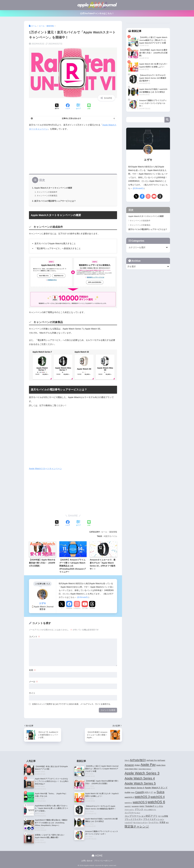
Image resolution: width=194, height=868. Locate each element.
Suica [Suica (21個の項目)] (160, 792)
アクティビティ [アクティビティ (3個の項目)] (129, 810)
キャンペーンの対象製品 (47, 196)
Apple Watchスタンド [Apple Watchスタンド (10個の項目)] (156, 788)
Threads (92, 608)
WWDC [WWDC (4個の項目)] (142, 806)
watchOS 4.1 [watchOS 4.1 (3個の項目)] (128, 803)
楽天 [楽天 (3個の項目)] (167, 823)
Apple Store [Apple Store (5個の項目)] (161, 765)
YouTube (85, 608)
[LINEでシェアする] (89, 107)
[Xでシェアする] (57, 107)
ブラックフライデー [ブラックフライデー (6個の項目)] (133, 819)
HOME (97, 856)
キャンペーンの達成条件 (47, 192)
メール (33, 682)
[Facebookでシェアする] (68, 107)
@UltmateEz (83, 597)
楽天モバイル (111, 536)
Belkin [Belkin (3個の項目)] (133, 793)
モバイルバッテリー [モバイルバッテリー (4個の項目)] (140, 823)
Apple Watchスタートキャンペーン (45, 469)
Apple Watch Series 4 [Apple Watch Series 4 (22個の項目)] (140, 778)
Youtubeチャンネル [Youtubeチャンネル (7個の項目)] (154, 806)
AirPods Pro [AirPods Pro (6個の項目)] (152, 760)
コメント (35, 637)
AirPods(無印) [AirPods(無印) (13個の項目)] (138, 760)
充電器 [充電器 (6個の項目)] (162, 822)
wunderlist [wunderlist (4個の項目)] (135, 806)
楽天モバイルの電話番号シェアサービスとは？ (55, 201)
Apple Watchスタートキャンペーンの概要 (53, 188)
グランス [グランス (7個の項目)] (139, 809)
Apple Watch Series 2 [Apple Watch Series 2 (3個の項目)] (145, 769)
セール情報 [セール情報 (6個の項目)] (163, 816)
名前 (32, 670)
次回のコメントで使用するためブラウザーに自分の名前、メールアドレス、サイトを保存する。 (72, 704)
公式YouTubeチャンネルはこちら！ (97, 13)
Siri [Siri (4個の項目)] (155, 793)
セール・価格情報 (109, 532)
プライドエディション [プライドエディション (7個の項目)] (154, 819)
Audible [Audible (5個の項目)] (127, 792)
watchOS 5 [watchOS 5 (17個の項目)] (140, 802)
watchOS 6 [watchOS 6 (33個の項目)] (156, 802)
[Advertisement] (73, 152)
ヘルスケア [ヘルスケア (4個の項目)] (129, 823)
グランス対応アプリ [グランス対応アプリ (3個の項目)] (150, 810)
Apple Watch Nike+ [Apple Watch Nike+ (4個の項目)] (131, 769)
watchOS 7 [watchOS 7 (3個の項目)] (128, 806)
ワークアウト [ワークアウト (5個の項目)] (154, 822)
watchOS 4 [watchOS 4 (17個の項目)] (158, 797)
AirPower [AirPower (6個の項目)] (161, 760)
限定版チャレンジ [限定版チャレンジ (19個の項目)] (137, 826)
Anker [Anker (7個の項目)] (137, 765)
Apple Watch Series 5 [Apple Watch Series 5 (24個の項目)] (140, 783)
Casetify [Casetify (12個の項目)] (140, 792)
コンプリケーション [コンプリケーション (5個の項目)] (132, 813)
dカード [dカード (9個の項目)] (149, 792)
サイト (32, 693)
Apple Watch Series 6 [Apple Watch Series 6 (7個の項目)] (134, 788)
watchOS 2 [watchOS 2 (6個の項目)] (129, 797)
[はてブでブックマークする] (78, 107)
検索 (167, 120)
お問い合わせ (87, 861)
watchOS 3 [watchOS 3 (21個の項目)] (142, 797)
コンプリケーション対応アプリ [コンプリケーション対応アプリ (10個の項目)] (141, 816)
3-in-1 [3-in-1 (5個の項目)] (127, 760)
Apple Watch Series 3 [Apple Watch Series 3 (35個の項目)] (142, 773)
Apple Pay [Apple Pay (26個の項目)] (148, 765)
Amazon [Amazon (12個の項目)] (129, 765)
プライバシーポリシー (103, 861)
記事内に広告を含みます (72, 118)
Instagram (77, 608)
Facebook (69, 608)
